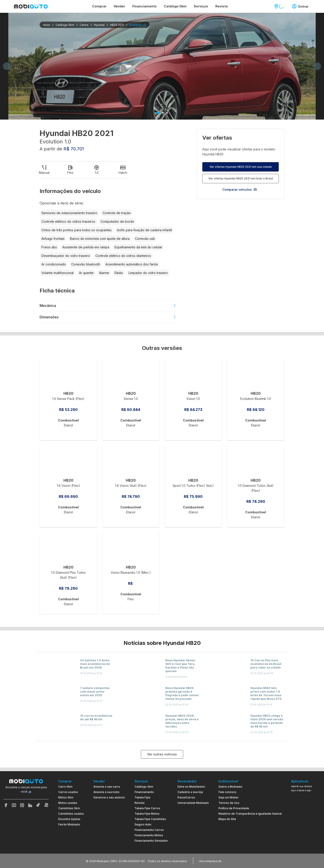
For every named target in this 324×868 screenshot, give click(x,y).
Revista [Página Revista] (222, 6)
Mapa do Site (227, 819)
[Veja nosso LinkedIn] (30, 805)
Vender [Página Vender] (119, 6)
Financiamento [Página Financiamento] (144, 6)
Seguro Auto (143, 824)
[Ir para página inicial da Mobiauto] (31, 6)
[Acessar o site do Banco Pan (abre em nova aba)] (232, 861)
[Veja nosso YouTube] (14, 805)
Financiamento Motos (149, 835)
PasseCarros (186, 797)
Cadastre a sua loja (190, 792)
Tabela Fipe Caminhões (150, 819)
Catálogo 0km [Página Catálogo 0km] (175, 6)
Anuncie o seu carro (107, 787)
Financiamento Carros (149, 830)
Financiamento (144, 792)
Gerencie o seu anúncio (109, 797)
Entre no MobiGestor (191, 787)
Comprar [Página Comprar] (99, 6)
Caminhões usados (71, 814)
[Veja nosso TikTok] (38, 805)
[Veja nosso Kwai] (46, 805)
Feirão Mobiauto (69, 824)
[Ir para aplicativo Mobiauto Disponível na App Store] (306, 840)
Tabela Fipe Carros (147, 808)
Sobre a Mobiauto (230, 787)
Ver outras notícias (162, 754)
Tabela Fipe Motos (147, 814)
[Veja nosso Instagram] (22, 805)
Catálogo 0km (144, 787)
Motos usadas (68, 803)
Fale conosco (227, 792)
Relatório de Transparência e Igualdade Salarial (250, 814)
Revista (139, 803)
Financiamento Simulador (151, 841)
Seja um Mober (229, 797)
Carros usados (68, 792)
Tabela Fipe (142, 797)
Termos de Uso (229, 803)
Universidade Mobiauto (193, 803)
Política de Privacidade (234, 808)
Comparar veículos (240, 189)
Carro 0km (65, 787)
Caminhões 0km (69, 808)
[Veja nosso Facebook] (6, 805)
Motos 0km (66, 797)
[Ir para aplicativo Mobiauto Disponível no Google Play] (306, 828)
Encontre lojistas (69, 819)
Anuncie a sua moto (106, 792)
